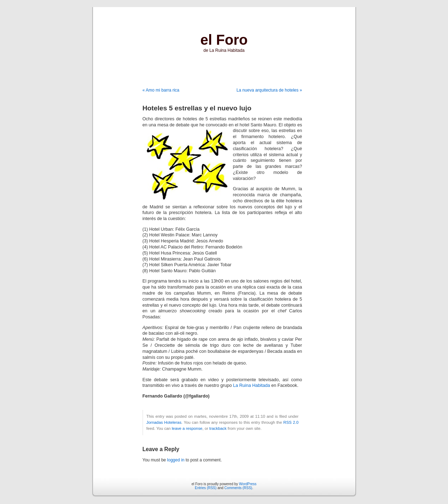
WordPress (248, 484)
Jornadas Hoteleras (164, 422)
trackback (218, 428)
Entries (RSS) (206, 488)
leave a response (187, 428)
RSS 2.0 (291, 422)
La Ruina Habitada (251, 385)
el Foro (224, 40)
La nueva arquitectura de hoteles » (269, 90)
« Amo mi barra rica (161, 90)
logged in (176, 460)
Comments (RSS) (238, 488)
